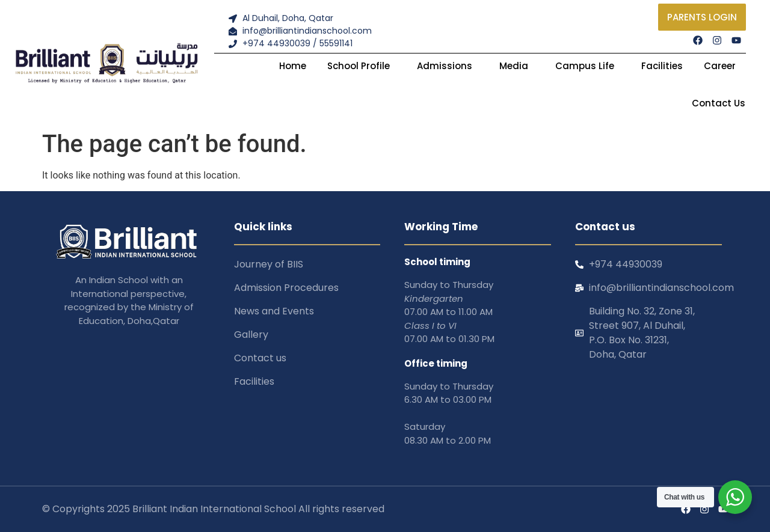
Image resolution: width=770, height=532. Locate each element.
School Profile (362, 66)
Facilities (662, 66)
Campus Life (588, 66)
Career (720, 66)
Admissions (448, 66)
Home (293, 66)
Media (517, 66)
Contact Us (719, 103)
